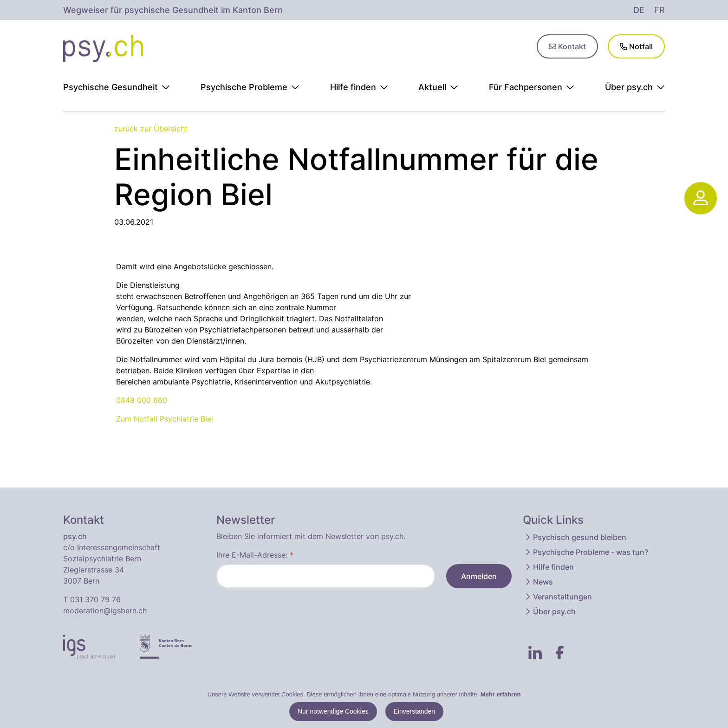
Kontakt (567, 46)
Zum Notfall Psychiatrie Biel (165, 419)
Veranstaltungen (558, 597)
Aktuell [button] (438, 87)
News (538, 582)
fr (660, 10)
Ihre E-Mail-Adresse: (255, 555)
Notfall (636, 46)
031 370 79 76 (95, 599)
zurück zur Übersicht (151, 129)
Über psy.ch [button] (635, 87)
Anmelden (479, 576)
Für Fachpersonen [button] (532, 87)
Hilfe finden (549, 567)
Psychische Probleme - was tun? (586, 552)
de (639, 10)
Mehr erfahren (501, 694)
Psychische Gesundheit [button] (117, 87)
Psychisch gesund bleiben (575, 537)
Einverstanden (415, 711)
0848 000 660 (142, 400)
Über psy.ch (550, 611)
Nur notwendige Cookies (333, 711)
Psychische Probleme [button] (250, 87)
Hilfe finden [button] (359, 87)
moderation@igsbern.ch (105, 611)
